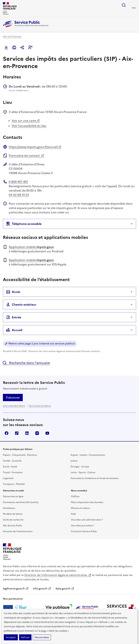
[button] (30, 47)
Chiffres (75, 496)
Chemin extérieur (21, 305)
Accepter (11, 637)
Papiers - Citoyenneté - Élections (20, 455)
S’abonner (13, 397)
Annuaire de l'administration (18, 531)
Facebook (7, 433)
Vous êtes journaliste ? (83, 526)
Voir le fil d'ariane (12, 37)
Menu (134, 8)
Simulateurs (9, 508)
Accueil (14, 330)
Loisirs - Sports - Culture (83, 472)
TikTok (17, 433)
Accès (13, 292)
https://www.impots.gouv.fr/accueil (35, 147)
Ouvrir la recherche (124, 5)
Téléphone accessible (24, 224)
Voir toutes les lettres (40, 406)
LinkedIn (27, 433)
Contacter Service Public (84, 531)
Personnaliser (42, 637)
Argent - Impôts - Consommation (88, 455)
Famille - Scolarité (12, 461)
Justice (74, 461)
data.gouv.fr (65, 589)
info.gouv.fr (42, 589)
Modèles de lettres (13, 514)
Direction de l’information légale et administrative (58, 575)
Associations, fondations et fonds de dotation (95, 478)
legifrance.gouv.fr (16, 589)
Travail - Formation (13, 472)
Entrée (14, 317)
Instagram (37, 433)
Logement (8, 478)
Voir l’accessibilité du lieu (29, 126)
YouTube (47, 433)
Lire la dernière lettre (14, 406)
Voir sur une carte (26, 121)
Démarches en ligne (13, 496)
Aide (73, 514)
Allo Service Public (13, 526)
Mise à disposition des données (87, 502)
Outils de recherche (13, 520)
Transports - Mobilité (14, 484)
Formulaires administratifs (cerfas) (21, 502)
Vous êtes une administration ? (87, 520)
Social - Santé (10, 467)
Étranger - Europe (80, 467)
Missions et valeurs (81, 508)
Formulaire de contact (26, 156)
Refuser (25, 637)
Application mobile (31, 247)
